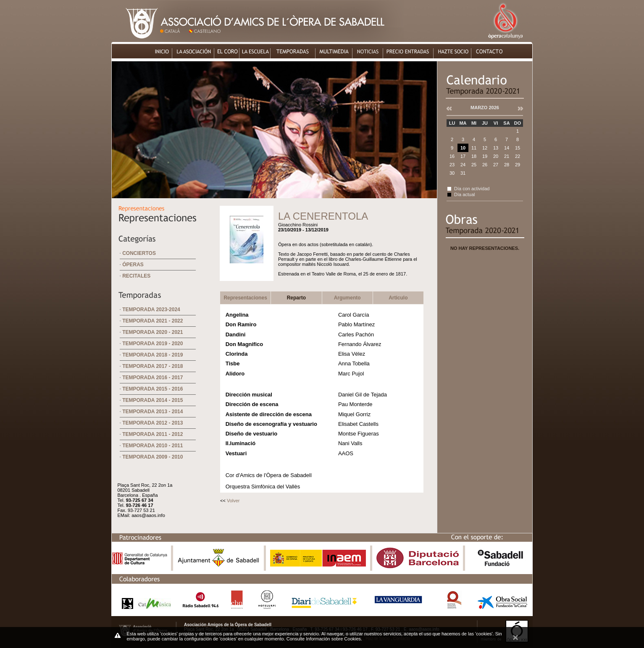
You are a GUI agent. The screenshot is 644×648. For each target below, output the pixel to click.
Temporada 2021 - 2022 (152, 321)
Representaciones (245, 298)
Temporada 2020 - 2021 (152, 332)
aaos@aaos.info (148, 515)
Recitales (136, 276)
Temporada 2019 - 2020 (152, 344)
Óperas (133, 265)
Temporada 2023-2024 (151, 310)
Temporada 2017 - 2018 (152, 366)
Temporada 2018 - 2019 (152, 355)
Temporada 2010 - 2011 (152, 446)
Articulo (398, 298)
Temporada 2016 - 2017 (152, 378)
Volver (233, 501)
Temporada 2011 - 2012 (152, 434)
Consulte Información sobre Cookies (324, 639)
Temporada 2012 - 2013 (152, 423)
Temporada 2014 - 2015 (152, 400)
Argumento (347, 298)
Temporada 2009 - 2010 (152, 457)
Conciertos (139, 253)
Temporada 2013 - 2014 (152, 412)
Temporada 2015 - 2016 (152, 389)
